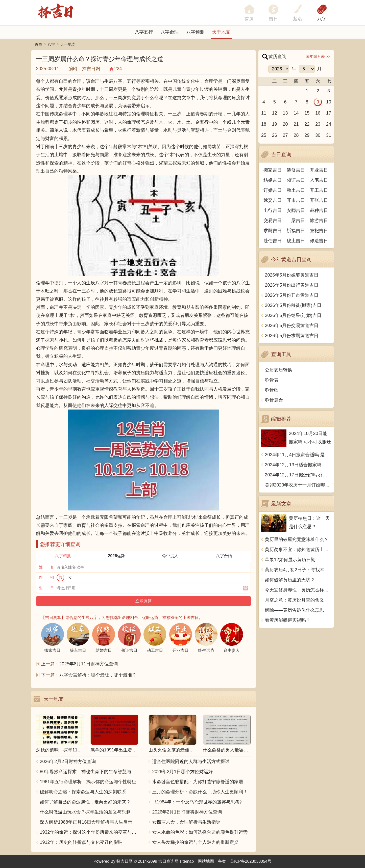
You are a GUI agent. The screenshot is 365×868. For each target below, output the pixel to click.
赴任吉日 (273, 241)
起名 (298, 19)
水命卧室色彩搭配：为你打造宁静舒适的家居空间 (202, 782)
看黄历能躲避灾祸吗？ (288, 620)
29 (307, 135)
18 (264, 124)
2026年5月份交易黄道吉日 (292, 325)
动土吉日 (296, 190)
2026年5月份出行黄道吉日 (292, 285)
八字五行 (144, 32)
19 (275, 124)
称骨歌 (272, 390)
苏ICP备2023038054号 (251, 861)
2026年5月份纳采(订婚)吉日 (293, 315)
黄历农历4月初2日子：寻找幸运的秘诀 (298, 570)
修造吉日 (319, 241)
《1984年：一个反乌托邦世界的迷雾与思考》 (198, 802)
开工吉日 (319, 190)
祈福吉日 (296, 231)
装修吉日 (296, 170)
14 (296, 113)
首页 (39, 44)
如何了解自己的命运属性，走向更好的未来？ (85, 802)
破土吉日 (296, 241)
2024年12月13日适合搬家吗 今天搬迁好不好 (298, 465)
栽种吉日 (319, 210)
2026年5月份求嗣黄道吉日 (292, 336)
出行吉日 (273, 210)
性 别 (46, 577)
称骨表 (272, 380)
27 (285, 135)
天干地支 (221, 32)
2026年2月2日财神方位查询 (68, 762)
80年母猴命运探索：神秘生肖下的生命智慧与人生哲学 (89, 772)
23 (318, 124)
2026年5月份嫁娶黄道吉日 (292, 275)
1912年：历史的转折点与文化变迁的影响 (81, 842)
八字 (322, 19)
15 (307, 113)
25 (264, 135)
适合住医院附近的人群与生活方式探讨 (191, 762)
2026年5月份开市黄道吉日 (292, 295)
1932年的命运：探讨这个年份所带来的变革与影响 (89, 832)
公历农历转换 (279, 370)
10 (329, 102)
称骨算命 (274, 400)
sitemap (187, 861)
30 (318, 135)
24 (329, 124)
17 (329, 113)
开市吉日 (296, 200)
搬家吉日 (273, 170)
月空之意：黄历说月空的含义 (295, 600)
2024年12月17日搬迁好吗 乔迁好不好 (298, 475)
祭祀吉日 (319, 231)
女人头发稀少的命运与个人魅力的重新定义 (196, 842)
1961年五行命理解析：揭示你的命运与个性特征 (88, 782)
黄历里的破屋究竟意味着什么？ (297, 539)
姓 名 (46, 567)
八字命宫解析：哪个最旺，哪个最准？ (98, 675)
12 (275, 113)
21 (296, 124)
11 (264, 113)
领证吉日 (296, 180)
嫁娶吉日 (273, 200)
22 (307, 124)
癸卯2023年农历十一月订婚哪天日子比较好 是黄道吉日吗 (298, 485)
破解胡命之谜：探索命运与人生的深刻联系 (83, 792)
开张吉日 (319, 200)
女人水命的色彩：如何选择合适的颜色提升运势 (200, 832)
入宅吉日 (319, 180)
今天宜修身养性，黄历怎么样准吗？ (298, 590)
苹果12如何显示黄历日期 (290, 560)
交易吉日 (273, 221)
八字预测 (196, 32)
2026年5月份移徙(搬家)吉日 (293, 305)
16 (318, 113)
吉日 (274, 19)
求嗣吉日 (273, 231)
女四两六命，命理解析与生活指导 (186, 822)
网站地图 (206, 861)
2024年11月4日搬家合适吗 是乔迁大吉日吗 (298, 455)
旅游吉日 (319, 221)
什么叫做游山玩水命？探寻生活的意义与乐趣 (85, 812)
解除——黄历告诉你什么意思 (295, 610)
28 (296, 135)
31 (329, 135)
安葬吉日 (296, 210)
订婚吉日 (273, 190)
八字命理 (170, 32)
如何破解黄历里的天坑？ (290, 580)
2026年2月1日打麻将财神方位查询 (187, 812)
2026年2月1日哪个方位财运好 (183, 772)
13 (285, 113)
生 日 (46, 588)
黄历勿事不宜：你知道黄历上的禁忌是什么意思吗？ (298, 550)
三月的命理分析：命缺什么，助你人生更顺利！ (200, 792)
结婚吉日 (273, 180)
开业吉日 (319, 170)
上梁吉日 (296, 221)
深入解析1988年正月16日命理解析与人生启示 (86, 822)
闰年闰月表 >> (318, 56)
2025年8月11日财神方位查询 (89, 664)
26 (275, 135)
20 (285, 124)
